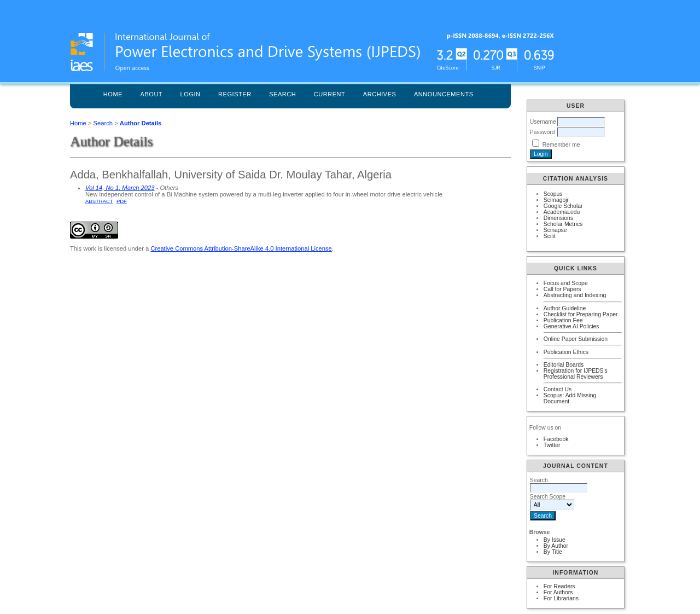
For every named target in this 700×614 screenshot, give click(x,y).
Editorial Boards (564, 365)
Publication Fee (563, 320)
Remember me (561, 145)
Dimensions (558, 218)
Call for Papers (562, 289)
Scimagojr (556, 200)
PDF (122, 201)
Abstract (99, 201)
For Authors (558, 592)
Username (543, 122)
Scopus (553, 194)
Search (282, 94)
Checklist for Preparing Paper (581, 314)
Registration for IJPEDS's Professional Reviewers (576, 374)
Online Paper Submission (576, 339)
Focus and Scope (566, 283)
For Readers (559, 586)
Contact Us (558, 389)
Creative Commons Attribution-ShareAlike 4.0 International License (241, 248)
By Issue (555, 540)
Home (113, 94)
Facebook (556, 439)
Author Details (141, 123)
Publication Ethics (566, 352)
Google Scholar (563, 206)
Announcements (444, 94)
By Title (553, 552)
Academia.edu (562, 212)
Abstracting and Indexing (575, 295)
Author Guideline (565, 308)
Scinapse (555, 230)
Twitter (552, 445)
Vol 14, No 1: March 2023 (120, 188)
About (152, 94)
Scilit (550, 236)
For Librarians (561, 598)
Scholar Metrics (563, 224)
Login (191, 94)
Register (235, 94)
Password (542, 132)
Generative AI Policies (571, 326)
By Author (556, 546)
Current (330, 94)
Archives (380, 94)
